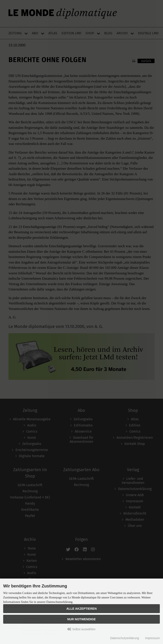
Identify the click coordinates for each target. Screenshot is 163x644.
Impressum (152, 638)
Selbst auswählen (81, 629)
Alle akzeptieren (82, 609)
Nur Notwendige (81, 619)
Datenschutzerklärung (125, 638)
